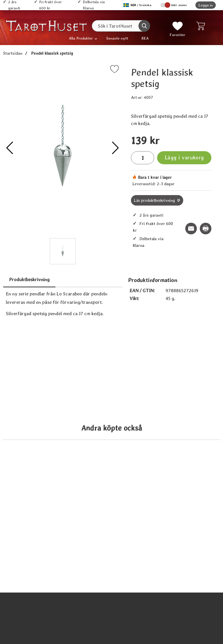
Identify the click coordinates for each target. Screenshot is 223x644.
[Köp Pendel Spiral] (59, 444)
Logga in (206, 5)
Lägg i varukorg (184, 157)
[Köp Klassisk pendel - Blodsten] (164, 617)
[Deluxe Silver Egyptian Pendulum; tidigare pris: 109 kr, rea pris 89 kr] (164, 423)
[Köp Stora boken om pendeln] (59, 617)
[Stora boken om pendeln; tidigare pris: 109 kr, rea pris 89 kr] (59, 597)
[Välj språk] (138, 5)
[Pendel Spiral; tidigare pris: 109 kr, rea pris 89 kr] (59, 423)
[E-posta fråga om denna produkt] (191, 229)
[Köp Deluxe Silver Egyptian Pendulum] (164, 444)
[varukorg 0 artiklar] (202, 26)
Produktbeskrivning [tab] (29, 280)
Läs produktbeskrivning (154, 200)
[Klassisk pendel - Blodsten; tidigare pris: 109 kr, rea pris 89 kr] (164, 597)
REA (145, 38)
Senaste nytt (117, 38)
